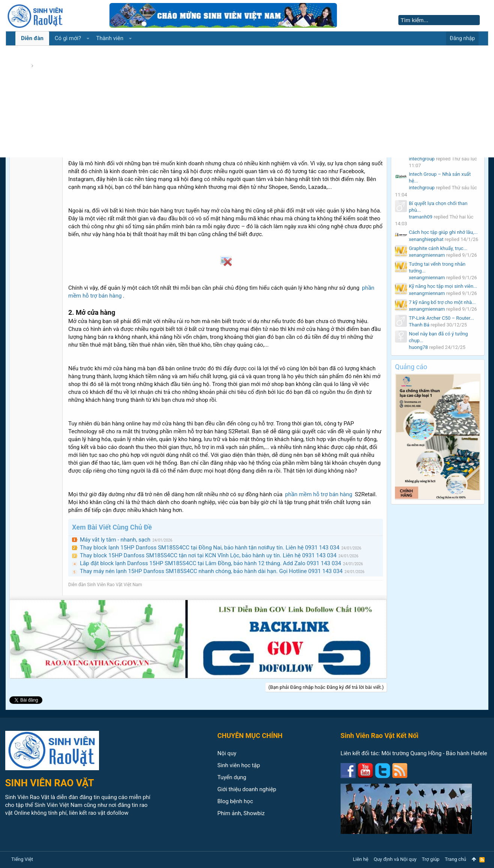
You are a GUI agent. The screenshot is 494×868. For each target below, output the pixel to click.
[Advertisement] (247, 101)
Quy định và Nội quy (395, 859)
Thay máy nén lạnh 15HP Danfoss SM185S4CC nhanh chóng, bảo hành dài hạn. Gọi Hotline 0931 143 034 (211, 571)
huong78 (418, 347)
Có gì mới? (68, 38)
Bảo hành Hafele (467, 753)
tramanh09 (421, 217)
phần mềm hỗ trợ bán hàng (319, 494)
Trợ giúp (431, 859)
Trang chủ (456, 859)
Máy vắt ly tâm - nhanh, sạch (115, 540)
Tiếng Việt (22, 859)
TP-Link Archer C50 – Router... (441, 318)
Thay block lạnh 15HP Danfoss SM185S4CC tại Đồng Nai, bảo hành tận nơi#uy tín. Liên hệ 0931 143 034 (210, 548)
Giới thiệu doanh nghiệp (247, 789)
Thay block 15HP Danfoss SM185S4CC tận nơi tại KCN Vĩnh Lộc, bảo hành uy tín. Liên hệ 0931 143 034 (208, 555)
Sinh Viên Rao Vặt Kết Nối (380, 736)
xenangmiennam (427, 255)
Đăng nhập (462, 38)
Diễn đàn (32, 38)
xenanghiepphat (426, 239)
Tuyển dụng (232, 777)
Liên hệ (361, 859)
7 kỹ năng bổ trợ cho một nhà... (442, 302)
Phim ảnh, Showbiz (241, 813)
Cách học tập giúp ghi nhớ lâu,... (443, 232)
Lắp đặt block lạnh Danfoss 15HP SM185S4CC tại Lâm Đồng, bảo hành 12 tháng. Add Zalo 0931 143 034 (211, 563)
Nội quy (227, 753)
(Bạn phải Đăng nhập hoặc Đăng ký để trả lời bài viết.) (326, 687)
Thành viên (110, 38)
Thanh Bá (419, 325)
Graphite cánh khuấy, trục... (438, 248)
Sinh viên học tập (239, 765)
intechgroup (422, 159)
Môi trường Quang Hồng (411, 753)
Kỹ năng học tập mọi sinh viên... (443, 286)
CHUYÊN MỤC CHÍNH (250, 736)
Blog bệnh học (235, 801)
